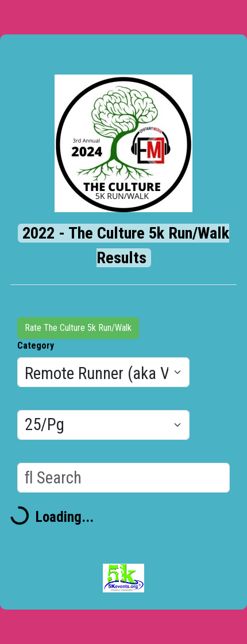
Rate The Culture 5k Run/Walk (78, 328)
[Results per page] (103, 425)
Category (36, 346)
